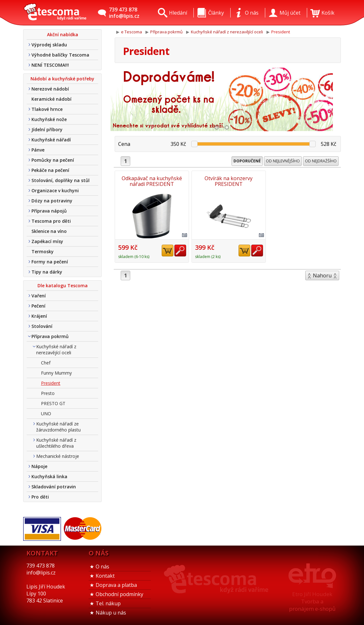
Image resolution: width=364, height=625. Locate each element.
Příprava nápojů (49, 211)
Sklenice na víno (49, 231)
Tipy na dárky (47, 272)
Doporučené (247, 161)
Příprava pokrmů (50, 336)
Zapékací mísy (47, 241)
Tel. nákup (108, 603)
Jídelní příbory (47, 129)
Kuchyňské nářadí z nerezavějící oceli (56, 350)
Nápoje (39, 466)
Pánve (38, 150)
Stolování (42, 326)
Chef (46, 363)
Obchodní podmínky (119, 594)
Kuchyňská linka (49, 476)
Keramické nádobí (51, 99)
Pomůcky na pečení (53, 160)
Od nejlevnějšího (283, 161)
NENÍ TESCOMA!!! (50, 65)
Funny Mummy (56, 373)
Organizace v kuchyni (55, 190)
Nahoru (322, 275)
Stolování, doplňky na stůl (61, 180)
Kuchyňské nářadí (51, 140)
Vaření (39, 296)
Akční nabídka (63, 34)
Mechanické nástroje (58, 456)
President (51, 383)
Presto (48, 393)
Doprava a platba (116, 585)
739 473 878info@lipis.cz (124, 13)
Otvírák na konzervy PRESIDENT (228, 181)
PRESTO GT (53, 403)
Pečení (38, 306)
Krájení (39, 316)
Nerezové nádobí (50, 89)
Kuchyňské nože (49, 119)
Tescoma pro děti (51, 221)
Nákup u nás (111, 613)
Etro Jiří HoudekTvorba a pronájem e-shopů (312, 601)
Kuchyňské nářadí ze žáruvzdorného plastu (58, 427)
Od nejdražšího (321, 161)
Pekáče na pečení (50, 170)
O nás (102, 567)
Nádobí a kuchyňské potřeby (62, 79)
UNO (46, 414)
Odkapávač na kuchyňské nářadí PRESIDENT (152, 181)
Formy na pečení (50, 262)
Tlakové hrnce (47, 109)
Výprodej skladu (49, 45)
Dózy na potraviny (52, 201)
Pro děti (40, 497)
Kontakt (105, 576)
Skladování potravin (54, 487)
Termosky (43, 251)
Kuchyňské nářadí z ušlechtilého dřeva (56, 443)
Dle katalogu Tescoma (63, 285)
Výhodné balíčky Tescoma (60, 55)
